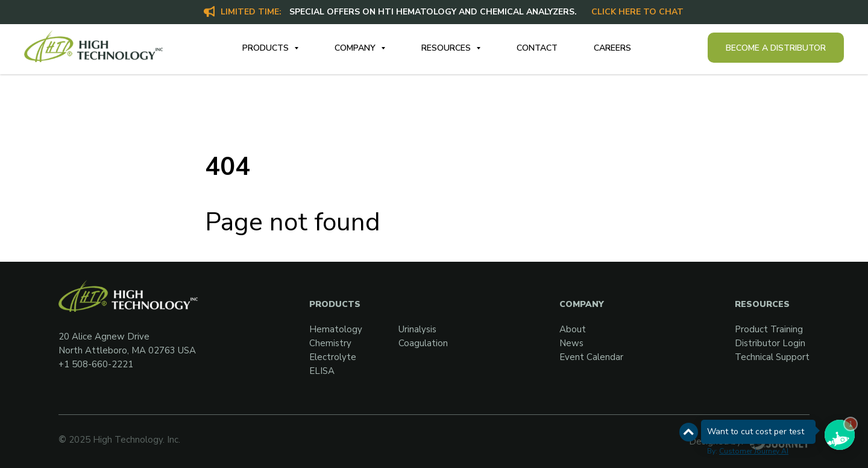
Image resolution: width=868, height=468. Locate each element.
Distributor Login (770, 343)
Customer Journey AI (754, 451)
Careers (612, 48)
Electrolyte (333, 357)
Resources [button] (447, 48)
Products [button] (267, 48)
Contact (537, 48)
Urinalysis (417, 329)
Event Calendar (591, 357)
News (571, 343)
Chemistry (330, 343)
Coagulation (423, 343)
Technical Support (772, 357)
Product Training (769, 329)
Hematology (336, 329)
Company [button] (356, 48)
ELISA (322, 371)
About (573, 329)
